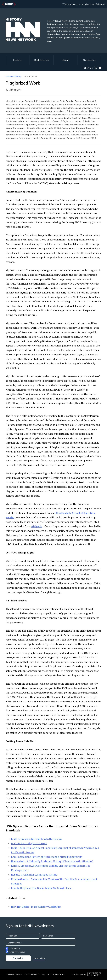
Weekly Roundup (18, 952)
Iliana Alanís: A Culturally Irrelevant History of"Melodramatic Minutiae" (52, 861)
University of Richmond (94, 4)
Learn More (39, 958)
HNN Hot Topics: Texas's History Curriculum (36, 907)
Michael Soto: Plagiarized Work (29, 843)
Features (18, 60)
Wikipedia (37, 526)
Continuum (15, 948)
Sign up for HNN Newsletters (53, 974)
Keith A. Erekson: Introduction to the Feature (37, 839)
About (65, 60)
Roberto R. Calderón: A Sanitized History (34, 875)
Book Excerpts (42, 60)
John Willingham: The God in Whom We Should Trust (41, 888)
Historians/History (14, 76)
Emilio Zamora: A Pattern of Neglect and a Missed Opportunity (47, 857)
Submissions (89, 60)
